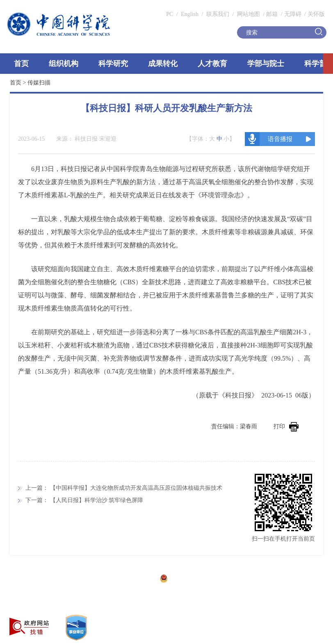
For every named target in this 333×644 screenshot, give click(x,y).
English (190, 14)
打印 (286, 426)
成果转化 (163, 64)
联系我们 (218, 14)
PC (170, 14)
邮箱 (272, 14)
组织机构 (64, 64)
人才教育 (212, 64)
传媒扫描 (39, 83)
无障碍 (293, 14)
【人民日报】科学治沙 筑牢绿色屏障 (97, 500)
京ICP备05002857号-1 (127, 579)
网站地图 (248, 14)
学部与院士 (266, 64)
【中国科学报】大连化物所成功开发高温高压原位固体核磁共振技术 (136, 488)
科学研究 (113, 64)
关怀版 (316, 14)
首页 (21, 64)
